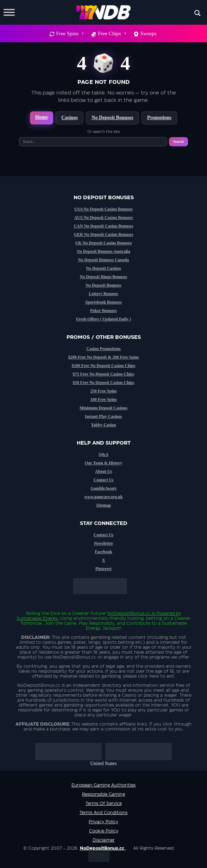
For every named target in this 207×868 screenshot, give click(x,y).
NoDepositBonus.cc (129, 613)
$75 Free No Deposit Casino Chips (104, 374)
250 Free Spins (103, 391)
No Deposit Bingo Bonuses (103, 277)
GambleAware (103, 488)
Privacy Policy (103, 822)
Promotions (159, 118)
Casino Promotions (103, 349)
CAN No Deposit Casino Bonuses (104, 226)
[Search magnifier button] (197, 13)
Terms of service (104, 803)
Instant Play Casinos (103, 416)
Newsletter (104, 543)
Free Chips (112, 33)
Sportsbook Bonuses (103, 302)
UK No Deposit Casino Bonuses (104, 243)
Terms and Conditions (103, 813)
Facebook (103, 552)
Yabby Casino (103, 425)
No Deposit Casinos (103, 268)
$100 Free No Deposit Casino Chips (104, 366)
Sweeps (149, 33)
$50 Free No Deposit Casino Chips (104, 383)
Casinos (70, 118)
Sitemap (103, 505)
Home (42, 117)
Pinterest (103, 569)
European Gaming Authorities (103, 785)
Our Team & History (104, 463)
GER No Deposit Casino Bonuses (104, 234)
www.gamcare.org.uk (104, 497)
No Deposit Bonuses (112, 118)
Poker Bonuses (103, 311)
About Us (103, 471)
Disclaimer (104, 840)
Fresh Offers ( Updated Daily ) (103, 319)
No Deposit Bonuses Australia (103, 251)
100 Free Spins (103, 399)
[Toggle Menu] (9, 12)
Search (178, 142)
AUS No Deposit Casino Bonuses (104, 218)
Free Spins (70, 33)
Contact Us (104, 480)
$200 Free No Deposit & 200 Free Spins (104, 357)
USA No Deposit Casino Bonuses (103, 209)
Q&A (103, 454)
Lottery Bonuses (103, 294)
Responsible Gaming (103, 794)
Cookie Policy (104, 831)
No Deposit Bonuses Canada (103, 260)
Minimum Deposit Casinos (103, 408)
